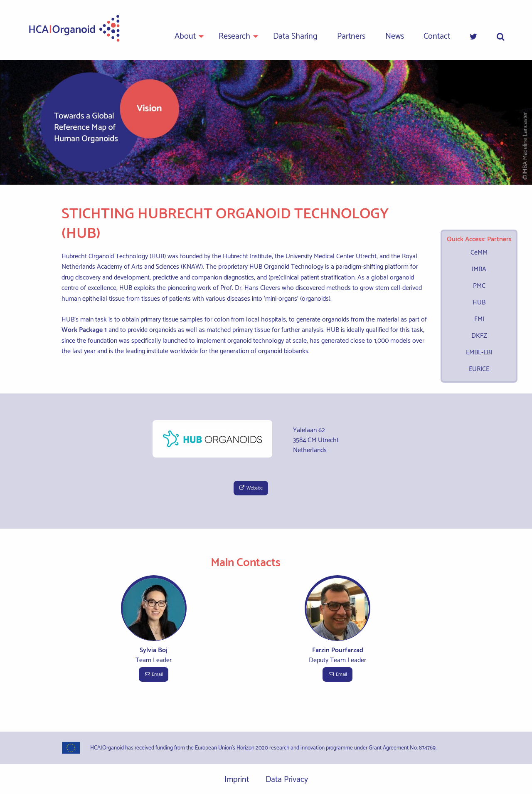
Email (154, 674)
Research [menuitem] (234, 36)
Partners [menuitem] (351, 36)
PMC (479, 286)
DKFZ (479, 336)
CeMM (479, 253)
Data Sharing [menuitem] (295, 36)
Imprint (237, 780)
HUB (479, 303)
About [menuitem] (185, 36)
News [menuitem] (395, 36)
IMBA (479, 269)
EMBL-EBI (479, 352)
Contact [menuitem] (437, 36)
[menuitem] (473, 37)
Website (251, 488)
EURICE (479, 369)
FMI (479, 319)
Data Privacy (287, 780)
